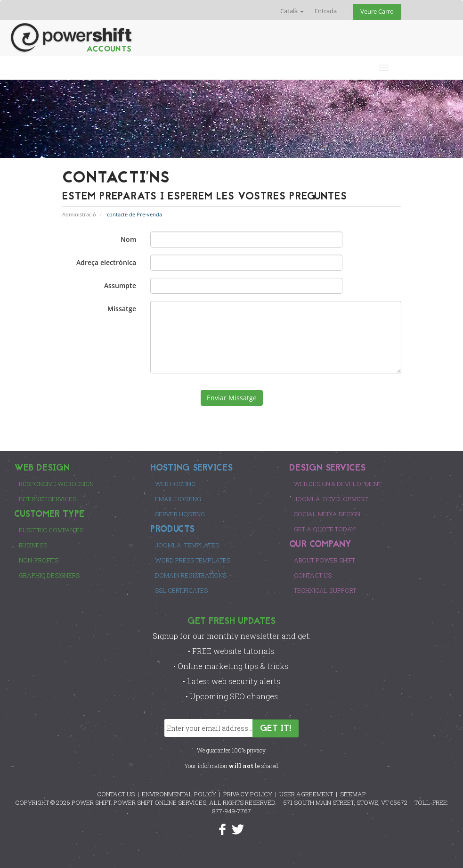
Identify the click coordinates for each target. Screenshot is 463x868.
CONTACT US (116, 794)
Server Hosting (180, 514)
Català (292, 11)
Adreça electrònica (106, 262)
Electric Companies (51, 530)
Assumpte (120, 285)
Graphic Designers (49, 575)
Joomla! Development (331, 499)
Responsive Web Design (56, 484)
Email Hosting (178, 499)
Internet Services (48, 499)
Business (33, 545)
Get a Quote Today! (325, 529)
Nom (128, 239)
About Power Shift (325, 560)
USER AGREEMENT (306, 794)
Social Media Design (327, 514)
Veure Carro (377, 12)
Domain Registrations (191, 575)
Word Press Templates (193, 560)
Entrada (326, 11)
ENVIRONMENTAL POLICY (179, 794)
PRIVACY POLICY (248, 794)
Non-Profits (39, 560)
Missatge (122, 309)
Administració (79, 214)
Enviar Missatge (232, 398)
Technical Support (325, 590)
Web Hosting (175, 484)
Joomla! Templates (187, 545)
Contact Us (313, 575)
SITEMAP (353, 794)
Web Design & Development (338, 484)
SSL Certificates (181, 590)
